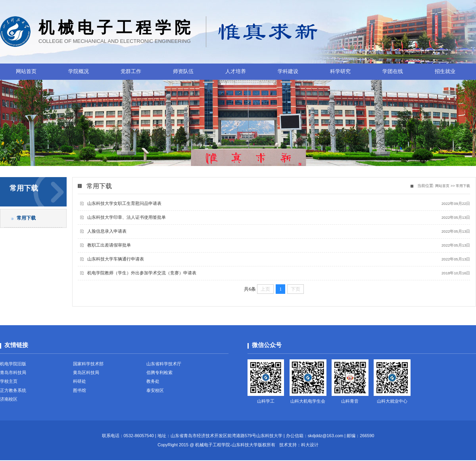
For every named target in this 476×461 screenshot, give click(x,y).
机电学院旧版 (13, 363)
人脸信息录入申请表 (107, 231)
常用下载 (462, 186)
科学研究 (340, 71)
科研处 (80, 382)
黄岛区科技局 (86, 372)
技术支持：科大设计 (299, 446)
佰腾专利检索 (159, 372)
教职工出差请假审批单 (109, 245)
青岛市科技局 (13, 372)
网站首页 (26, 71)
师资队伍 (183, 71)
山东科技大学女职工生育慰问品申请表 (125, 203)
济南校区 (9, 400)
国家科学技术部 (88, 363)
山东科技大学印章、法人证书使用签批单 (127, 217)
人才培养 (236, 71)
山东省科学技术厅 (164, 363)
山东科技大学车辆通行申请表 (116, 259)
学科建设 (288, 71)
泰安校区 (155, 391)
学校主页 (9, 382)
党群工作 (131, 71)
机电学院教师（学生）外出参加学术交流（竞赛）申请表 (142, 273)
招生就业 (445, 71)
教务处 (153, 382)
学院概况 (79, 71)
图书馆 (80, 391)
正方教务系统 (13, 391)
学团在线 (393, 71)
